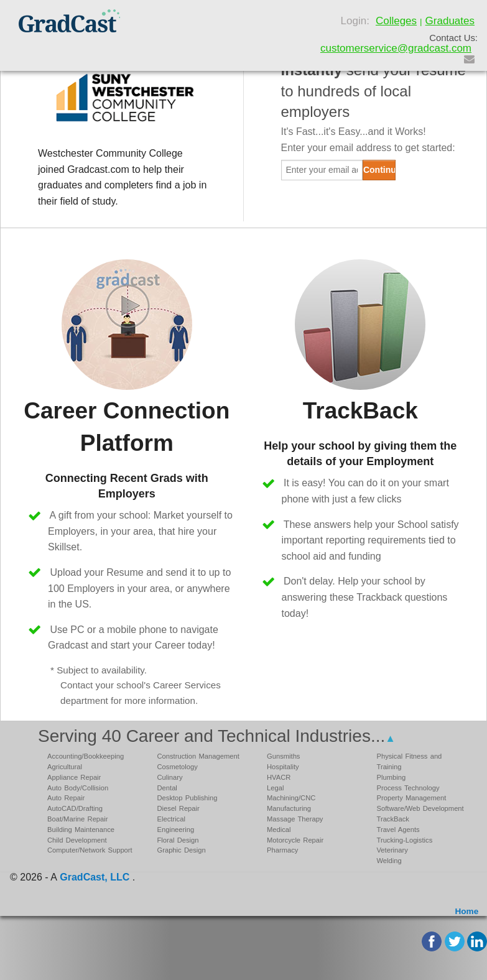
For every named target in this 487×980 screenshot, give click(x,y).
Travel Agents (398, 830)
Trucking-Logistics (405, 840)
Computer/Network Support (90, 850)
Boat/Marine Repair (78, 819)
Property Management (412, 798)
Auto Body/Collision (78, 788)
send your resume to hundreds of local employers (373, 91)
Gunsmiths (283, 756)
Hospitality (283, 767)
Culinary (170, 777)
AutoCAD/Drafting (75, 808)
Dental (167, 788)
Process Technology (408, 788)
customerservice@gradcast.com (396, 48)
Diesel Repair (179, 808)
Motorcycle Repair (295, 840)
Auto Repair (66, 798)
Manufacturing (289, 808)
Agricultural (65, 767)
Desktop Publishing (188, 798)
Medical (279, 830)
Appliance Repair (74, 777)
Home (466, 911)
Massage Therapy (295, 819)
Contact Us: (453, 38)
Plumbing (392, 777)
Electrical (171, 819)
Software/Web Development (420, 808)
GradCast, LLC (95, 877)
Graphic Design (182, 850)
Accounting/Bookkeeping (86, 756)
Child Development (77, 840)
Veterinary (392, 850)
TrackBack (393, 819)
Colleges (396, 21)
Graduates (450, 21)
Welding (389, 861)
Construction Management (198, 756)
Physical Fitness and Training (410, 761)
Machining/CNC (291, 798)
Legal (275, 788)
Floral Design (178, 840)
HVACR (279, 777)
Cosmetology (178, 767)
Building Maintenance (81, 830)
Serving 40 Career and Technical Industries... (217, 736)
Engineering (176, 830)
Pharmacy (282, 850)
